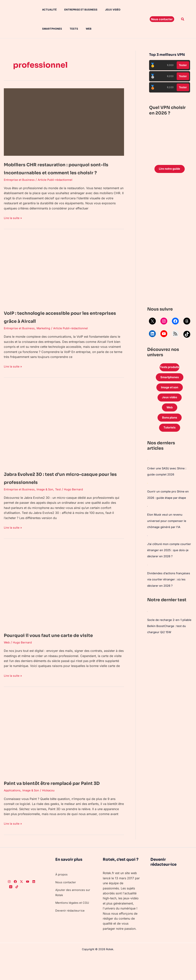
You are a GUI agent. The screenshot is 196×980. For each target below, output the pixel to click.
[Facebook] (15, 905)
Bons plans (170, 423)
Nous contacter (66, 906)
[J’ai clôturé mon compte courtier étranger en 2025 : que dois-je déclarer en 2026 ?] (147, 541)
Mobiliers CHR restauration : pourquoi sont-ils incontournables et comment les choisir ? (63, 172)
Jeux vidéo (106, 10)
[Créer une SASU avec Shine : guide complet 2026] (147, 466)
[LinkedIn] (34, 905)
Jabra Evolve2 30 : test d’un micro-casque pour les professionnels (59, 486)
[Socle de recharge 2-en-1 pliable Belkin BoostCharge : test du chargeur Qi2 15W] (147, 622)
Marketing (45, 336)
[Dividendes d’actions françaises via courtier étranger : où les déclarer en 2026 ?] (147, 570)
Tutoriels (170, 433)
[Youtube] (28, 905)
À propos (62, 898)
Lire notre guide (169, 169)
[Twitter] (21, 905)
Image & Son (46, 497)
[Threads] (11, 910)
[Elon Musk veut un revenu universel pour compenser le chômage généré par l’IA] (147, 512)
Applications (13, 814)
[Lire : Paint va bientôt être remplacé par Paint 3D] (64, 750)
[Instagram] (9, 905)
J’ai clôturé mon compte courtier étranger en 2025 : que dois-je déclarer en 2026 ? (169, 555)
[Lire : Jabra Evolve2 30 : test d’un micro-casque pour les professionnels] (64, 433)
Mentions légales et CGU (73, 926)
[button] (162, 19)
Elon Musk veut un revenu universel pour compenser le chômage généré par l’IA (168, 526)
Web (56, 29)
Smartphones (130, 10)
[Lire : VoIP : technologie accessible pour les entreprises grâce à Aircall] (64, 278)
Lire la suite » (13, 226)
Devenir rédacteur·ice (71, 934)
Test (60, 497)
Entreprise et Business (76, 10)
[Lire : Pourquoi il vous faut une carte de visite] (64, 594)
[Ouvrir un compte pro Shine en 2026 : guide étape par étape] (147, 489)
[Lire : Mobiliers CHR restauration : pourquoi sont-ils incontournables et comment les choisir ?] (64, 122)
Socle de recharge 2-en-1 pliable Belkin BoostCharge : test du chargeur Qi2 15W (168, 637)
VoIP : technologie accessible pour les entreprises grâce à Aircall (59, 325)
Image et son (170, 390)
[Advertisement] (170, 241)
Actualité (46, 10)
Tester (183, 65)
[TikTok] (17, 910)
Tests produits (170, 368)
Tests (42, 29)
